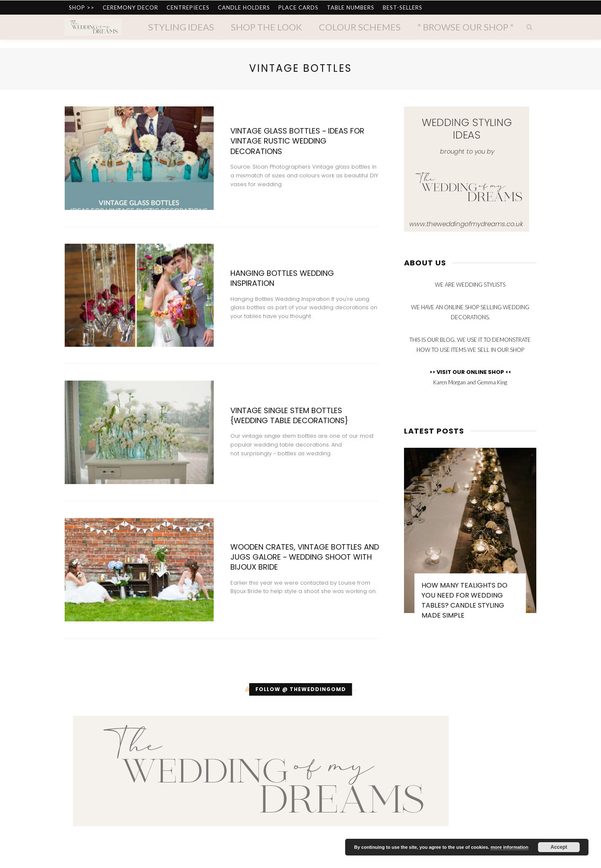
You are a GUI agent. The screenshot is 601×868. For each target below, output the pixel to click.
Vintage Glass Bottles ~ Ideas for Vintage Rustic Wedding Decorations (297, 141)
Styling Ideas (181, 27)
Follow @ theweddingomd (301, 689)
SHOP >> (82, 8)
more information (509, 847)
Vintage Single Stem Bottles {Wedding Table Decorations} (289, 415)
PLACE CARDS (298, 8)
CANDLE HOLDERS (244, 8)
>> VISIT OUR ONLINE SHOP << (470, 372)
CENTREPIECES (188, 8)
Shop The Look (266, 27)
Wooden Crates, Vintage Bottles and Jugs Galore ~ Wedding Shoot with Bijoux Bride (305, 557)
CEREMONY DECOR (130, 8)
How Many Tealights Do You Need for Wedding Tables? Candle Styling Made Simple (465, 600)
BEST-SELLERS (403, 8)
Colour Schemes (360, 27)
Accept (559, 847)
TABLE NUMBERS (351, 8)
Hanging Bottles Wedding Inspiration (282, 278)
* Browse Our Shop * (466, 27)
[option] (470, 538)
